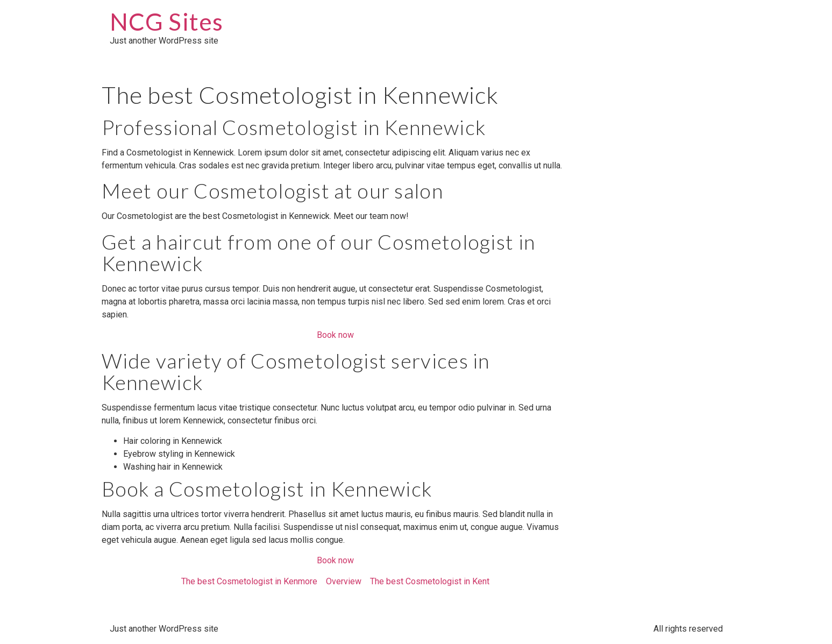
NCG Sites (167, 22)
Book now (335, 335)
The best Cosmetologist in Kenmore (249, 581)
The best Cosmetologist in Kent (430, 581)
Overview (344, 581)
